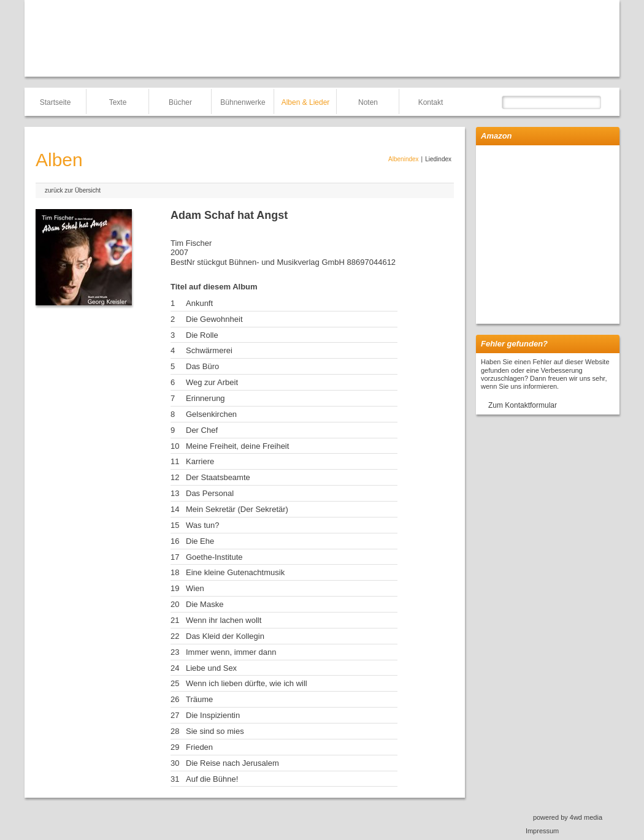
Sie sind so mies (215, 731)
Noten (368, 102)
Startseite (56, 102)
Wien (195, 588)
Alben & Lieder (306, 102)
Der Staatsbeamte (218, 477)
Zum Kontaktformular (523, 405)
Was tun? (202, 525)
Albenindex (403, 159)
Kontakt (431, 102)
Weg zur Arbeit (212, 382)
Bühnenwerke (243, 102)
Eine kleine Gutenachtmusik (235, 572)
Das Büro (202, 366)
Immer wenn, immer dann (231, 652)
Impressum (542, 831)
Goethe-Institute (214, 557)
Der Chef (202, 430)
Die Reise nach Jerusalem (232, 763)
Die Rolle (202, 335)
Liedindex (438, 159)
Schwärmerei (209, 350)
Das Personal (210, 493)
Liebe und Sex (211, 668)
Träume (199, 699)
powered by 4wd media (568, 817)
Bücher (180, 102)
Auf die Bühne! (212, 779)
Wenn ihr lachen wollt (224, 620)
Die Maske (205, 604)
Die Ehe (200, 541)
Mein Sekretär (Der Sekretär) (237, 509)
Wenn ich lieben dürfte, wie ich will (247, 683)
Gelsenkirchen (211, 414)
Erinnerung (205, 398)
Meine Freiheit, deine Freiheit (237, 446)
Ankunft (199, 303)
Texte (118, 102)
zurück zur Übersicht (73, 190)
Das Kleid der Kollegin (225, 636)
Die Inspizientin (213, 715)
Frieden (199, 747)
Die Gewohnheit (214, 319)
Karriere (200, 461)
